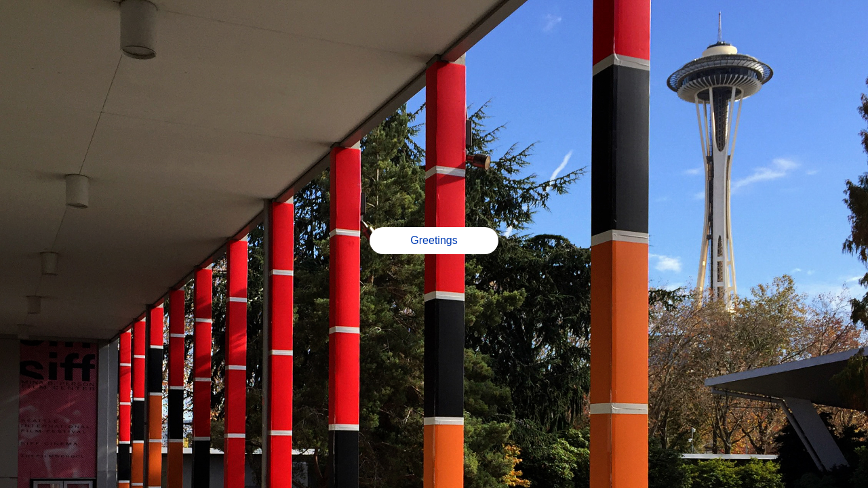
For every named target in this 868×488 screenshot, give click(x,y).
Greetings (434, 240)
